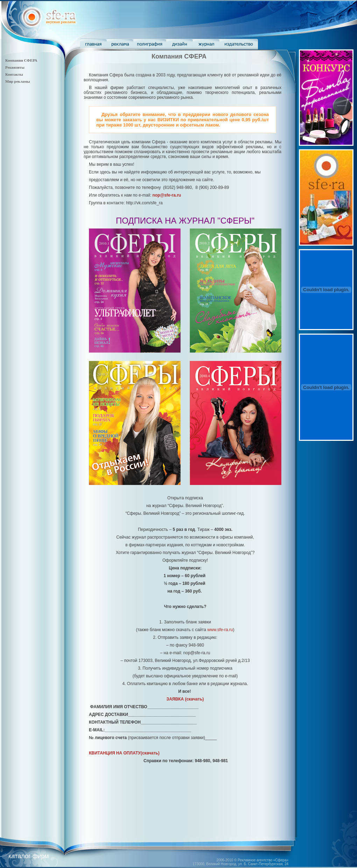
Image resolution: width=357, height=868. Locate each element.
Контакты (14, 74)
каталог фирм (29, 856)
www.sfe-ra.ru (220, 630)
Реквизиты (15, 67)
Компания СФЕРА (21, 60)
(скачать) (185, 699)
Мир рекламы (18, 81)
